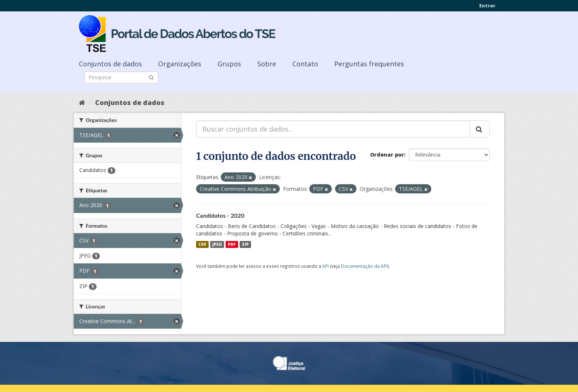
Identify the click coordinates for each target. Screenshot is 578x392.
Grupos (229, 64)
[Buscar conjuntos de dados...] (333, 129)
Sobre (267, 64)
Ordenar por (387, 155)
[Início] (82, 102)
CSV (202, 244)
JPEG (217, 244)
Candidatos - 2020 (220, 215)
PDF (232, 244)
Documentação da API (364, 266)
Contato (305, 64)
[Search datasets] (121, 77)
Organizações (180, 64)
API (325, 266)
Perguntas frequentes (369, 64)
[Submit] (151, 77)
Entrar (487, 6)
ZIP (245, 244)
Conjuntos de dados (110, 64)
